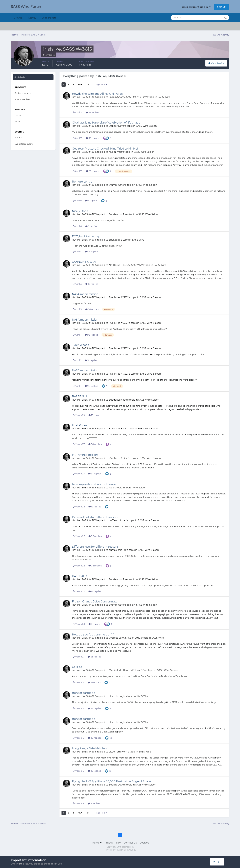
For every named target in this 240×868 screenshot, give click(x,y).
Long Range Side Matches (89, 748)
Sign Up (221, 7)
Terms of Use (55, 864)
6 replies (91, 201)
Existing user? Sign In (196, 7)
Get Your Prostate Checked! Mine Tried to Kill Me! (105, 149)
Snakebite (115, 240)
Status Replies (22, 99)
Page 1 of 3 (101, 84)
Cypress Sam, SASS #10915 (124, 638)
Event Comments (24, 144)
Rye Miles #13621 (119, 297)
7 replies (94, 624)
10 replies (92, 284)
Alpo (111, 488)
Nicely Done (80, 211)
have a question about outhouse (94, 484)
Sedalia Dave (116, 785)
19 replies (95, 507)
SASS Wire (164, 97)
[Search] (186, 18)
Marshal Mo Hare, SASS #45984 (127, 670)
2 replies (94, 803)
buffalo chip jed (118, 520)
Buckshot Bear (117, 429)
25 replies (94, 771)
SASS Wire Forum (27, 7)
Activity (32, 18)
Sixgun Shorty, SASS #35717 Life (127, 97)
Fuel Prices (79, 425)
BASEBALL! (79, 396)
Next (81, 84)
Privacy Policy (113, 843)
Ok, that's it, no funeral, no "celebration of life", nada (106, 123)
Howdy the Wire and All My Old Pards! (97, 94)
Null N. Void (115, 152)
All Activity (20, 77)
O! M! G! (77, 667)
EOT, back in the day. (86, 236)
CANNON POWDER (85, 262)
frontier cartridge (84, 693)
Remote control (83, 182)
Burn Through (117, 696)
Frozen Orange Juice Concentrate (95, 602)
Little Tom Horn (118, 752)
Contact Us (130, 843)
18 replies (95, 415)
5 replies (91, 226)
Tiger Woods (80, 345)
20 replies (93, 171)
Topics (18, 115)
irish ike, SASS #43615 (84, 97)
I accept (219, 862)
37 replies (92, 112)
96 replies (92, 309)
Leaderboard (49, 18)
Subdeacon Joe (118, 214)
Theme (96, 843)
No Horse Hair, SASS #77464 (125, 265)
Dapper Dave (117, 126)
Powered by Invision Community (120, 850)
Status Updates (23, 93)
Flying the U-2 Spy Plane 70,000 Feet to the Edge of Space (111, 781)
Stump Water (117, 185)
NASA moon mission (85, 294)
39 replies (95, 708)
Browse (18, 18)
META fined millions (85, 455)
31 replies (91, 360)
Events (18, 138)
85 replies (94, 657)
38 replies (92, 138)
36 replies (95, 536)
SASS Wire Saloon (146, 126)
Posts (17, 122)
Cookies (144, 843)
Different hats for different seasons (95, 517)
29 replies (92, 252)
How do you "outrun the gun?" (93, 635)
